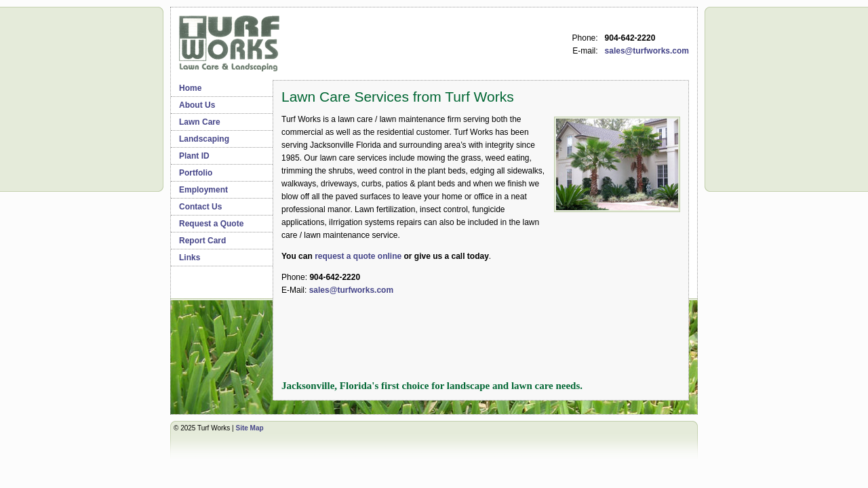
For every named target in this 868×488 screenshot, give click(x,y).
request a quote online (358, 256)
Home (190, 88)
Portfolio (196, 173)
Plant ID (194, 156)
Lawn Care (200, 122)
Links (190, 258)
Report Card (202, 241)
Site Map (249, 428)
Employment (203, 190)
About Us (197, 105)
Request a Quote (211, 224)
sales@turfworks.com (647, 51)
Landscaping (204, 139)
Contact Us (200, 207)
